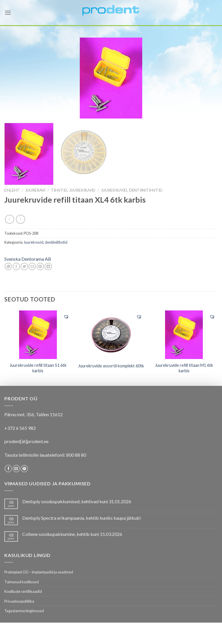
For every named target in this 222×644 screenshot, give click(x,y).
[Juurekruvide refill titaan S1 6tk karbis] (38, 335)
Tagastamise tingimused (24, 611)
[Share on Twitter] (24, 267)
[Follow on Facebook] (8, 469)
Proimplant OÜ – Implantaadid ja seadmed (39, 572)
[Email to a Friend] (32, 267)
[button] (66, 317)
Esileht (12, 190)
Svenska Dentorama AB (28, 259)
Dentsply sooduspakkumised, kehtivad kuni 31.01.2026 (77, 501)
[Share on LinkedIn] (48, 267)
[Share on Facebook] (16, 267)
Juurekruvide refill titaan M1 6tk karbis (184, 368)
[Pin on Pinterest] (40, 267)
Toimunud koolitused (22, 582)
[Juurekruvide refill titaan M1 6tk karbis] (184, 335)
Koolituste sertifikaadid (23, 591)
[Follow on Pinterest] (24, 469)
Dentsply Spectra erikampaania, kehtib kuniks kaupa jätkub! (82, 518)
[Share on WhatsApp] (8, 267)
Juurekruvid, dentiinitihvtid (132, 190)
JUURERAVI (35, 190)
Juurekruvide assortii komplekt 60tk (111, 366)
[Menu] (8, 13)
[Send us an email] (16, 469)
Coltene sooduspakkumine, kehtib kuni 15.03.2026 (72, 534)
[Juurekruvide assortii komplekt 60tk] (111, 335)
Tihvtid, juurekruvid (73, 190)
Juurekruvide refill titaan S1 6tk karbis (38, 368)
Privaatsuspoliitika (19, 601)
